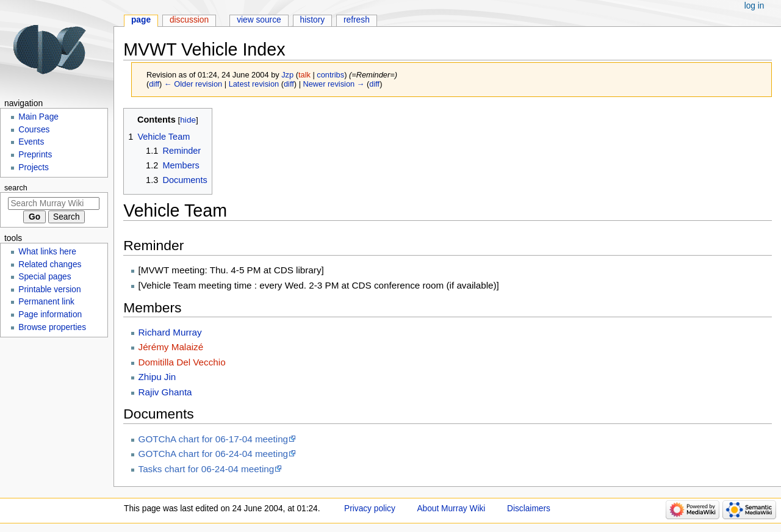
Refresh (357, 20)
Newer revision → (334, 84)
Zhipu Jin (157, 377)
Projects (34, 167)
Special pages (45, 277)
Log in (754, 6)
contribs (330, 75)
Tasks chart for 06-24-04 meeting (207, 469)
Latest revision (254, 84)
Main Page (38, 117)
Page (141, 20)
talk (304, 75)
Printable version (49, 289)
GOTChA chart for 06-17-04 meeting (214, 439)
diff (154, 84)
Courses (34, 130)
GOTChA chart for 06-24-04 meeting (214, 454)
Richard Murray (170, 332)
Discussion (189, 20)
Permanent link (46, 302)
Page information (50, 315)
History (313, 20)
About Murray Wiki (451, 509)
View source (259, 20)
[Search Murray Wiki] (54, 203)
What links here (47, 252)
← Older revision (193, 84)
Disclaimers (529, 509)
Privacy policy (370, 509)
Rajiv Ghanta (165, 392)
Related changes (50, 264)
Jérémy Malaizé (171, 347)
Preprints (35, 155)
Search (16, 188)
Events (31, 142)
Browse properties (52, 327)
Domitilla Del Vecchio (182, 362)
